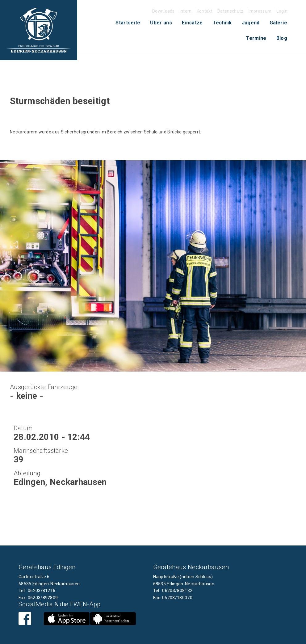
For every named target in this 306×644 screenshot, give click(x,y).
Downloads (163, 11)
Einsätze (192, 23)
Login (282, 11)
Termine (256, 38)
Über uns (161, 23)
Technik (222, 23)
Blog (282, 38)
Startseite (128, 23)
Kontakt (205, 11)
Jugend (251, 23)
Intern (186, 11)
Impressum (260, 11)
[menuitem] (128, 23)
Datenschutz (231, 11)
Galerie (278, 23)
